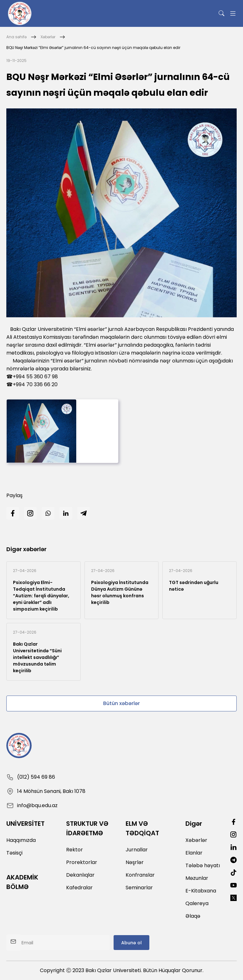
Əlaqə (193, 916)
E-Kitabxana (201, 891)
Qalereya (197, 903)
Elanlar (194, 853)
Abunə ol (131, 943)
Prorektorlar (82, 862)
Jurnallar (137, 850)
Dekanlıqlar (80, 875)
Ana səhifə (16, 37)
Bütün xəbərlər (121, 703)
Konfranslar (140, 875)
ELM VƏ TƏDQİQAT (142, 828)
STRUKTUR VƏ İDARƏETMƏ (87, 828)
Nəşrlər (135, 862)
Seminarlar (139, 888)
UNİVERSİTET (25, 824)
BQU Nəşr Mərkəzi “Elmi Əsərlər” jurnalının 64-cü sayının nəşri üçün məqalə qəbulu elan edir (93, 48)
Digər (194, 824)
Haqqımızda (21, 840)
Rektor (75, 850)
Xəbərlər (48, 37)
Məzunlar (197, 878)
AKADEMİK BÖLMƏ (22, 882)
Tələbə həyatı (203, 865)
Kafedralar (79, 888)
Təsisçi (14, 853)
